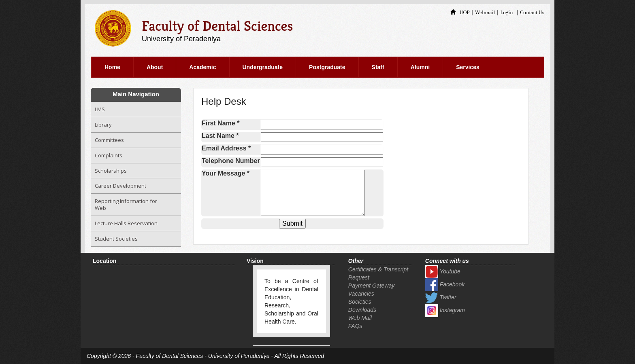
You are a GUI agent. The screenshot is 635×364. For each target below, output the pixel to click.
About (155, 67)
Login (507, 12)
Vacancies (361, 294)
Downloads (362, 310)
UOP (460, 12)
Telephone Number (231, 161)
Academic (202, 67)
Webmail (485, 12)
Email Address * (226, 148)
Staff (378, 67)
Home (112, 67)
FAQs (355, 326)
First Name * (221, 123)
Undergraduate (263, 67)
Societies (360, 302)
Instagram (445, 310)
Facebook (445, 284)
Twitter (441, 297)
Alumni (420, 67)
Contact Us (532, 12)
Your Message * (226, 173)
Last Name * (220, 136)
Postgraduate (327, 67)
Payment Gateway (371, 286)
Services (468, 67)
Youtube (443, 271)
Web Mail (360, 318)
